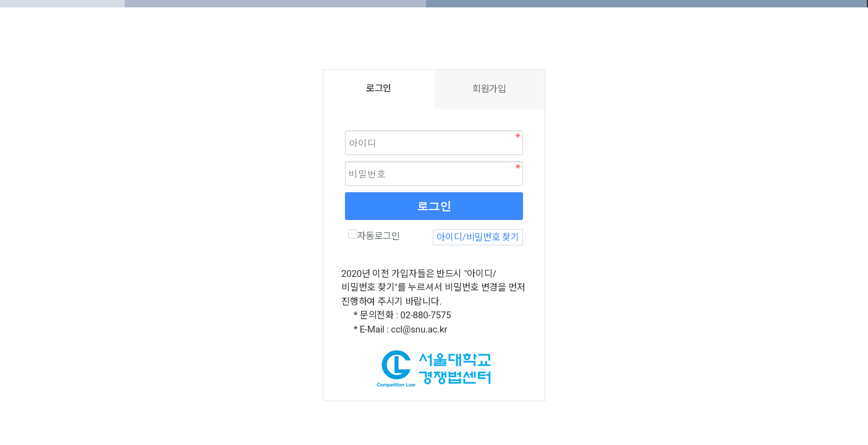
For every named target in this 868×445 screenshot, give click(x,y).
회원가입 (489, 89)
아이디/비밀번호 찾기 (478, 237)
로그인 (434, 206)
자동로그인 (374, 235)
